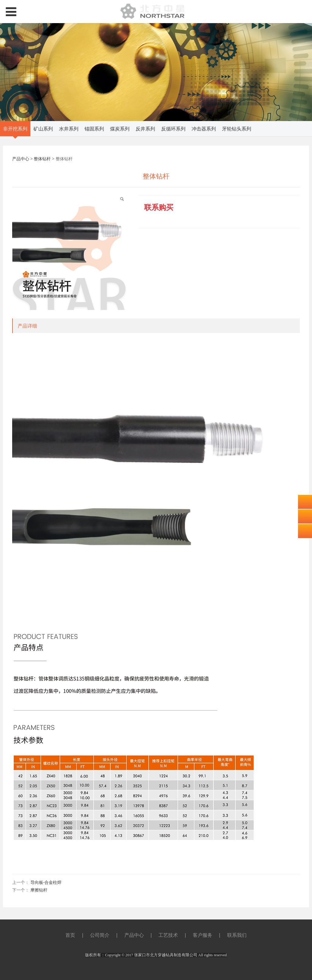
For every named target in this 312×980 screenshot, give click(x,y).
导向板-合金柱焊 (46, 882)
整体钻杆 (42, 159)
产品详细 (27, 326)
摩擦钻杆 (39, 890)
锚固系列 (94, 129)
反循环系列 (173, 129)
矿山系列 (43, 129)
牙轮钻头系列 (237, 129)
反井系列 (145, 129)
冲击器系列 (204, 129)
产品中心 (21, 159)
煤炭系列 (120, 129)
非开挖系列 (15, 129)
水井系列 (69, 129)
